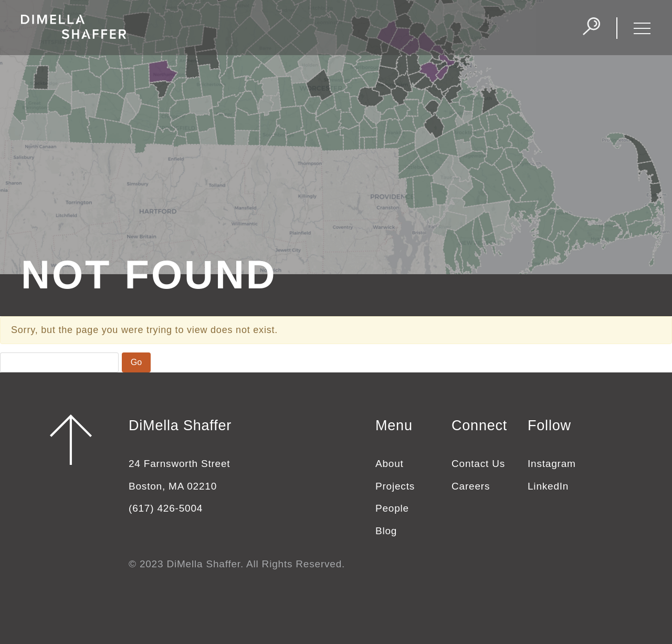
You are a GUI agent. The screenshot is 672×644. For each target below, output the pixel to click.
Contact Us (478, 464)
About (390, 464)
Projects (395, 486)
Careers (471, 486)
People (392, 508)
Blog (386, 531)
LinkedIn (548, 486)
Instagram (552, 464)
